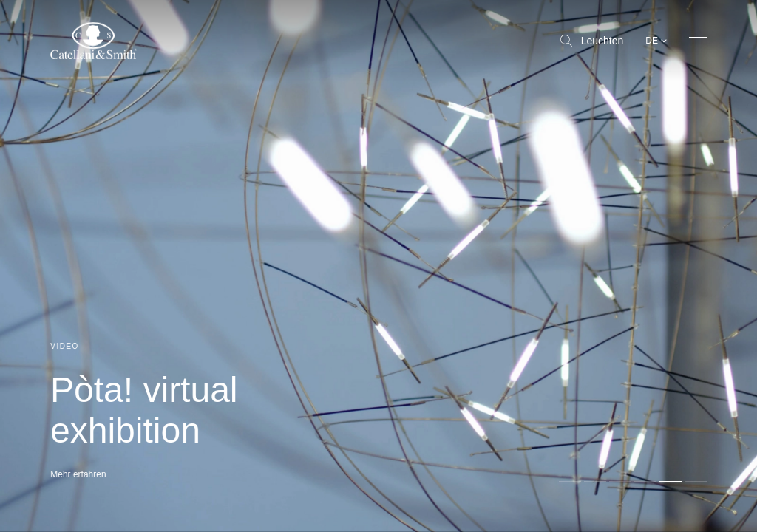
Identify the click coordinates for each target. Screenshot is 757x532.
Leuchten (592, 41)
